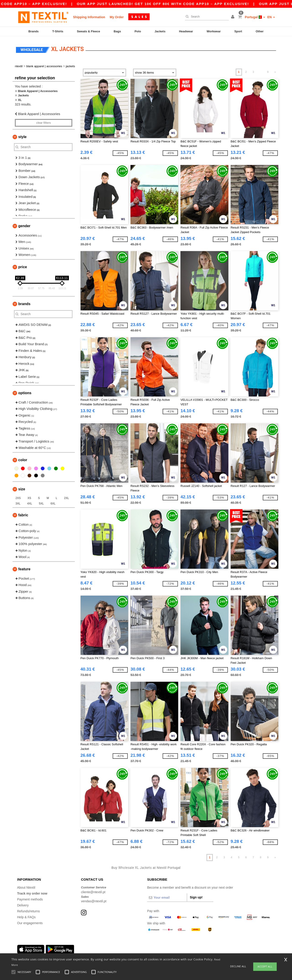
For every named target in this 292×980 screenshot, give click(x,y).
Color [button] (23, 459)
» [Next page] (275, 71)
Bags (117, 31)
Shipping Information (89, 17)
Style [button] (22, 136)
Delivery (23, 905)
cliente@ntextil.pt (93, 891)
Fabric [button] (23, 514)
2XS (18, 497)
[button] (233, 17)
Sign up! (196, 897)
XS (29, 497)
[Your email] (167, 897)
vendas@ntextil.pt (94, 900)
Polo (138, 31)
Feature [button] (24, 568)
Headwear (186, 31)
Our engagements (30, 922)
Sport (238, 31)
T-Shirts (58, 31)
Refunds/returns (29, 911)
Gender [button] (24, 225)
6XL (53, 503)
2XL (66, 497)
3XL (18, 503)
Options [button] (25, 392)
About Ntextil (26, 887)
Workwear (214, 31)
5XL (41, 503)
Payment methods (30, 899)
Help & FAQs (26, 916)
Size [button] (22, 488)
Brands (34, 31)
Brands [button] (24, 303)
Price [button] (23, 266)
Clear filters (44, 122)
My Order (117, 17)
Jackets (160, 31)
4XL (30, 503)
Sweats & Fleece (89, 31)
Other (260, 31)
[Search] (206, 17)
